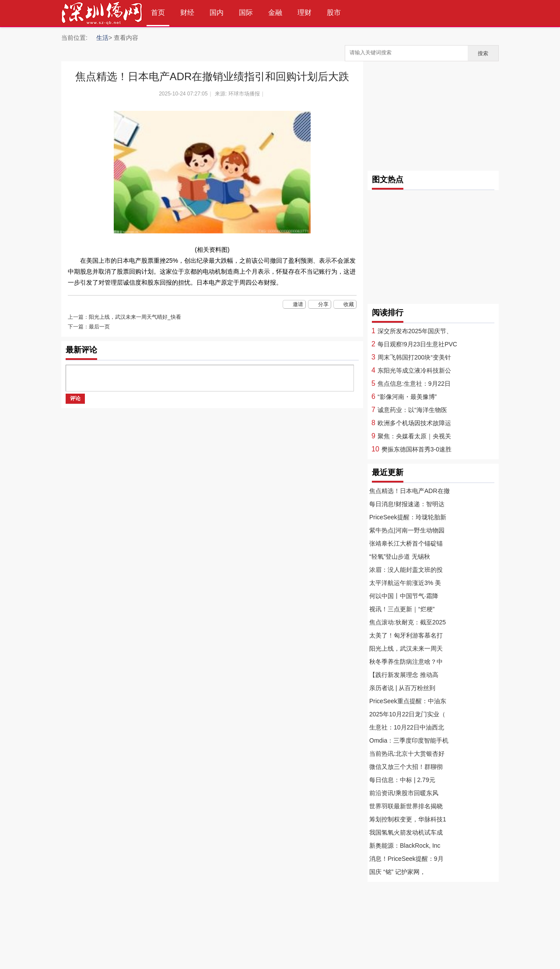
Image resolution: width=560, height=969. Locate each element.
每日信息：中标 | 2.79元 (402, 780)
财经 (187, 12)
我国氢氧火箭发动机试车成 (406, 832)
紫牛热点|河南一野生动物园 (407, 530)
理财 (304, 12)
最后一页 (99, 327)
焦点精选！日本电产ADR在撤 (409, 491)
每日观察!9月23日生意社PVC (417, 344)
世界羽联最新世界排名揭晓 (406, 806)
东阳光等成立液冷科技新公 (414, 370)
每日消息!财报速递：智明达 (407, 504)
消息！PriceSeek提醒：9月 (406, 859)
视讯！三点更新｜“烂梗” (402, 609)
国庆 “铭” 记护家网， (397, 872)
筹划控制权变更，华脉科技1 (408, 819)
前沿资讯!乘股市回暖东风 (404, 793)
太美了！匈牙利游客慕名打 (406, 635)
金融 (275, 12)
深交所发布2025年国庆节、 (415, 331)
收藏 (349, 304)
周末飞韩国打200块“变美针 (414, 357)
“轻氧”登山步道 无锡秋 (400, 557)
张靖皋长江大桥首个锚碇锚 (406, 543)
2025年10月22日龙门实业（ (407, 714)
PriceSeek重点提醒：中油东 (408, 701)
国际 (246, 12)
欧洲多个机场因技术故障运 (414, 423)
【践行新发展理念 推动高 (404, 675)
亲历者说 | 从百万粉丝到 (402, 688)
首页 (158, 12)
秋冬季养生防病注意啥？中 (406, 662)
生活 (102, 38)
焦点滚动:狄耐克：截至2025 (408, 622)
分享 (323, 304)
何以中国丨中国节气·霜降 (404, 596)
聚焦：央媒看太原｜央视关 (414, 436)
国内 (217, 12)
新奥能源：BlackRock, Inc (405, 846)
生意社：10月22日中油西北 (407, 727)
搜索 (483, 53)
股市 (334, 12)
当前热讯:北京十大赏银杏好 (407, 754)
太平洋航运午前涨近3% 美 (405, 583)
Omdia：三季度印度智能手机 (409, 740)
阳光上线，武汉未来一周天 (406, 648)
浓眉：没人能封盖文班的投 (406, 570)
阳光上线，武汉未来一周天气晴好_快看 (135, 317)
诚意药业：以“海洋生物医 (412, 410)
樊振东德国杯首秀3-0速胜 (416, 449)
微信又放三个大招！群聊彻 (406, 767)
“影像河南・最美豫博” (407, 397)
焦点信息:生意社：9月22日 (414, 384)
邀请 (298, 304)
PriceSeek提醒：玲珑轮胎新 (408, 517)
